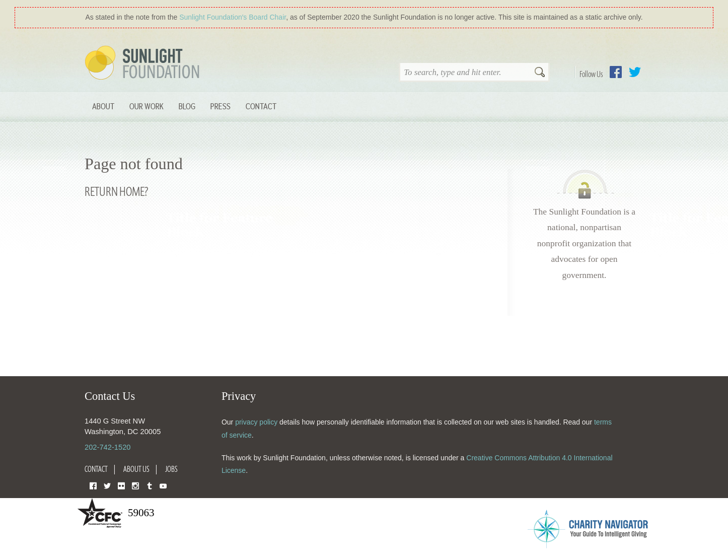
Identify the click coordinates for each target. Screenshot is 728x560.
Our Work (147, 106)
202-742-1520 (107, 447)
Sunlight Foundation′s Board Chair (233, 17)
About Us (136, 469)
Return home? (116, 191)
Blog (187, 106)
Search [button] (540, 73)
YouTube (163, 485)
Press (221, 106)
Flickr (121, 485)
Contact (261, 106)
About (103, 106)
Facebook (616, 72)
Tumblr (150, 485)
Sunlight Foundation (144, 63)
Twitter (635, 72)
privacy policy (256, 422)
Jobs (171, 469)
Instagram (135, 485)
